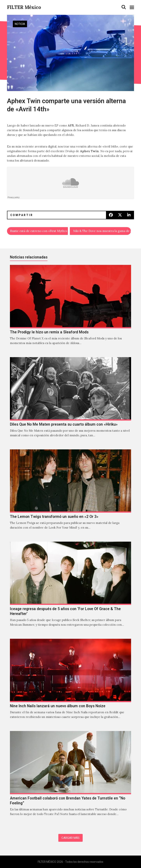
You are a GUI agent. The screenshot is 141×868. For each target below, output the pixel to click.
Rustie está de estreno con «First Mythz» (39, 231)
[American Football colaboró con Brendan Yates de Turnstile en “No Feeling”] (70, 778)
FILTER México (24, 7)
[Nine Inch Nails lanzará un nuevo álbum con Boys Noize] (70, 683)
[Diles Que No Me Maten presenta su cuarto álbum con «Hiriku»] (70, 401)
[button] (124, 7)
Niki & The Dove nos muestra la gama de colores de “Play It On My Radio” (102, 231)
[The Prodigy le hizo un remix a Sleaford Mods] (70, 309)
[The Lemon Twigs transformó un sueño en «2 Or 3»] (70, 494)
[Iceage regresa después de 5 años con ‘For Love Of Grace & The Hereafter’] (70, 588)
